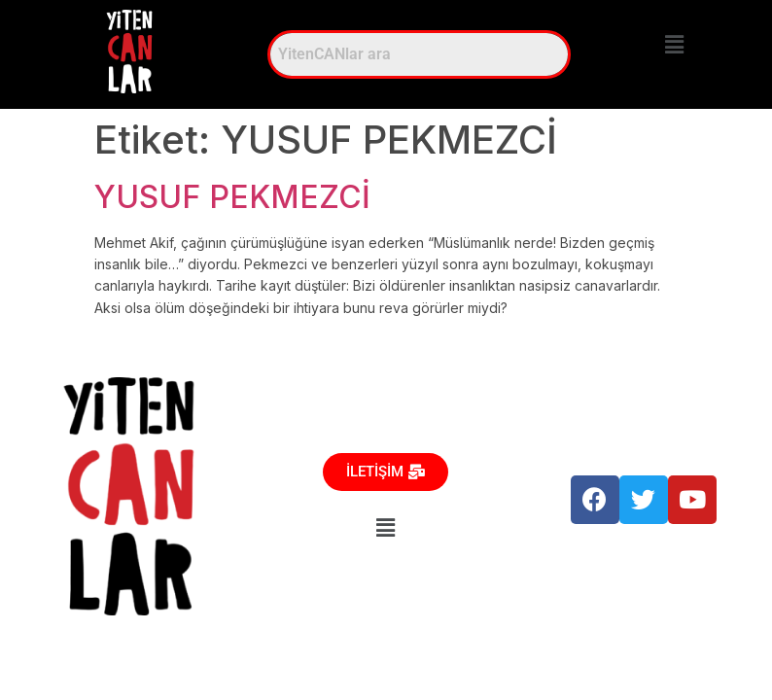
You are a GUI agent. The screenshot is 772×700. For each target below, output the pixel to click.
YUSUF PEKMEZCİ (232, 197)
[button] (674, 44)
